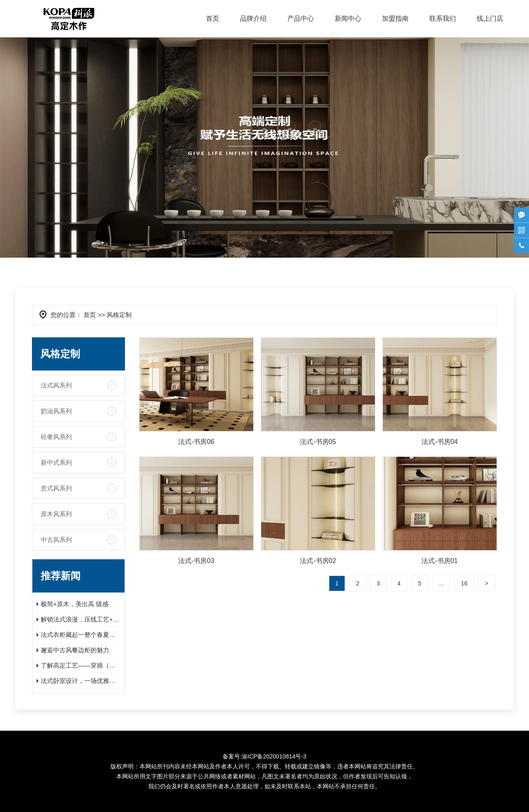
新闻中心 (348, 18)
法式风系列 (56, 385)
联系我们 (443, 18)
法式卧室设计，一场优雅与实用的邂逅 (81, 681)
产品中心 (301, 18)
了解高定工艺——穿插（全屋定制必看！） (81, 665)
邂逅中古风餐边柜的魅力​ (75, 650)
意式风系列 (56, 488)
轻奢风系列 (56, 437)
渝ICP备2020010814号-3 (274, 756)
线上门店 (490, 18)
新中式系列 (56, 462)
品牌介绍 (253, 18)
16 (464, 583)
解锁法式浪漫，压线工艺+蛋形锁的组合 (81, 619)
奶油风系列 (56, 411)
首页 (213, 18)
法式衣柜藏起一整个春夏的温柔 (81, 635)
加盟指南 (395, 18)
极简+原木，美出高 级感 (75, 604)
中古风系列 (56, 540)
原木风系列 (56, 514)
